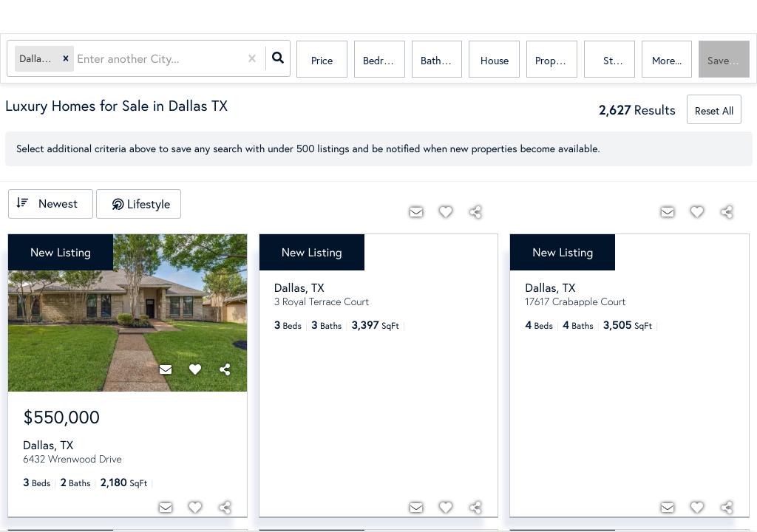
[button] (67, 59)
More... (667, 60)
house (495, 60)
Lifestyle (149, 204)
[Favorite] (195, 369)
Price (322, 60)
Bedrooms (384, 60)
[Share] (225, 369)
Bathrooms (442, 60)
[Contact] (166, 369)
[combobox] (79, 59)
